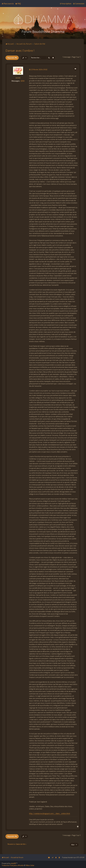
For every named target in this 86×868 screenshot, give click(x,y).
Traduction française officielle (13, 865)
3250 (23, 81)
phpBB (13, 863)
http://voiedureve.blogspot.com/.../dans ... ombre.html (50, 813)
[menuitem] (18, 3)
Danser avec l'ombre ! (20, 50)
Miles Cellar (30, 865)
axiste (18, 77)
